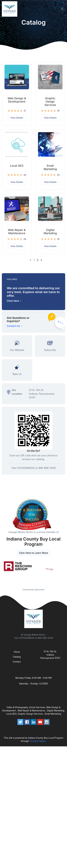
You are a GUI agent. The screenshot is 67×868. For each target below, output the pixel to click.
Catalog (17, 657)
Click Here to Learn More (34, 553)
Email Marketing (50, 167)
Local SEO (17, 166)
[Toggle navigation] (62, 9)
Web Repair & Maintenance (17, 232)
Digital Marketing (50, 232)
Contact (17, 662)
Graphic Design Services (50, 102)
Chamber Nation (38, 741)
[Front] (10, 9)
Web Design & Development (17, 100)
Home (17, 652)
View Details (17, 118)
